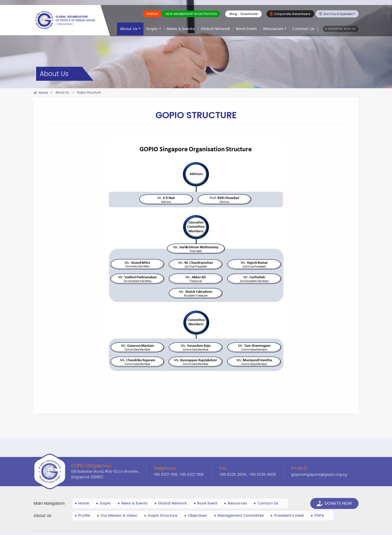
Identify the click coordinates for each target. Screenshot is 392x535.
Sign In (153, 14)
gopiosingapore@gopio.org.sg (319, 524)
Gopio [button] (152, 29)
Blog (234, 14)
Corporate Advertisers (291, 14)
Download (250, 14)
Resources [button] (273, 29)
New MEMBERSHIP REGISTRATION (192, 14)
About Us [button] (129, 29)
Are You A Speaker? (337, 14)
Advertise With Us (341, 29)
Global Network (215, 29)
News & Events (181, 29)
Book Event (247, 29)
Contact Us (303, 29)
